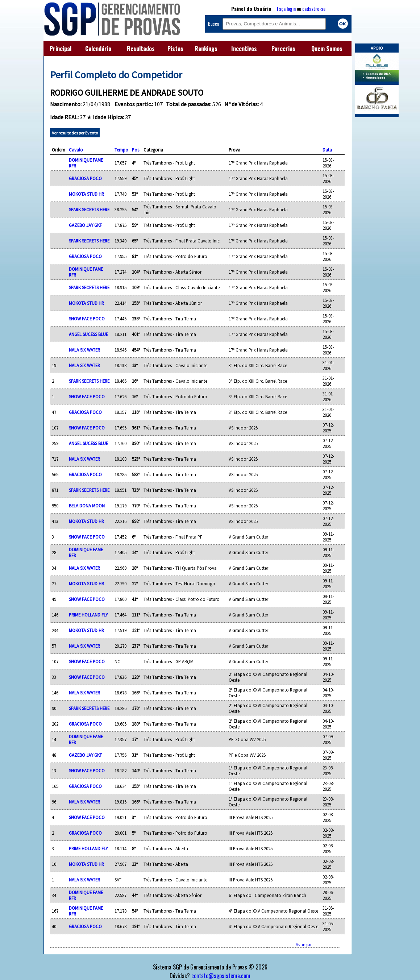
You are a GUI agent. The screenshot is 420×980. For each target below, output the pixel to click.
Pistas (175, 49)
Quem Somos (327, 49)
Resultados (141, 49)
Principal (61, 49)
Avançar (304, 944)
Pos (136, 150)
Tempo (121, 150)
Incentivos (244, 49)
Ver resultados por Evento (75, 133)
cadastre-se (314, 9)
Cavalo (76, 150)
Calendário (98, 49)
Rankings (206, 49)
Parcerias (283, 49)
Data (327, 150)
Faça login (286, 9)
